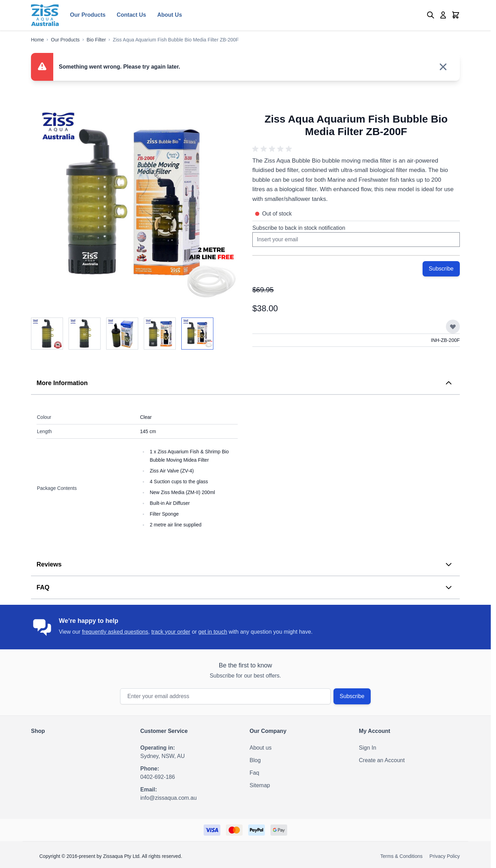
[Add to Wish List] (453, 327)
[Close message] (443, 67)
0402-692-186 (158, 777)
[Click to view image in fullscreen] (135, 205)
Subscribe (352, 696)
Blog (255, 760)
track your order (171, 632)
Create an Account (382, 760)
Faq (254, 773)
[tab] (245, 383)
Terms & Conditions (401, 856)
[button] (273, 149)
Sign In (368, 748)
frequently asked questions (115, 632)
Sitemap (260, 785)
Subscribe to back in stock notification (299, 228)
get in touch (213, 632)
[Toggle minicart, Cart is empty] (456, 15)
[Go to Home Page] (37, 40)
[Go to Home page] (45, 15)
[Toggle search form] (431, 15)
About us (261, 748)
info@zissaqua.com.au (168, 798)
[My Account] (443, 15)
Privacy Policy (445, 856)
